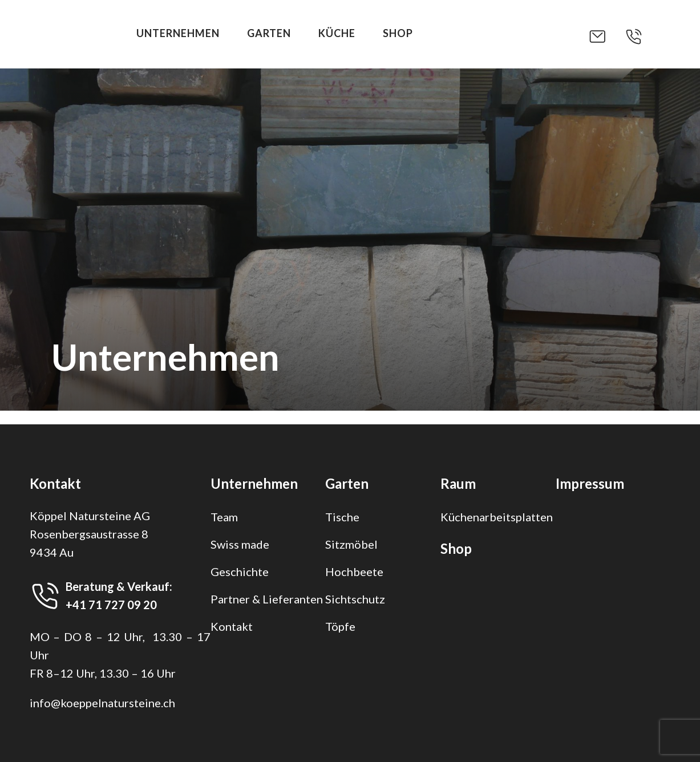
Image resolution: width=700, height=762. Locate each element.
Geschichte (240, 571)
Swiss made (240, 544)
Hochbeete (354, 571)
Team (224, 517)
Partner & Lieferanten (267, 599)
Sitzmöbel (351, 544)
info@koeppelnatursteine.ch (102, 703)
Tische (342, 517)
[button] (606, 37)
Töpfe (340, 626)
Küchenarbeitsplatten (497, 517)
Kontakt (232, 626)
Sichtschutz (355, 599)
